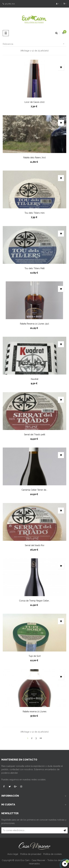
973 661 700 (9, 4)
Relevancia (34, 44)
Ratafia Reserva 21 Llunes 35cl (34, 324)
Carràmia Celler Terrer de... (34, 490)
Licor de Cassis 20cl (34, 102)
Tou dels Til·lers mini (34, 213)
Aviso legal (13, 854)
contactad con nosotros (21, 769)
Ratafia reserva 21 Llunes (35, 712)
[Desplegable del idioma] (64, 4)
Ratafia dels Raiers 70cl (34, 158)
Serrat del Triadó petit (35, 435)
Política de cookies (53, 854)
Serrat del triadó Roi (34, 545)
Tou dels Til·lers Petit (34, 268)
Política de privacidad (31, 854)
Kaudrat (35, 379)
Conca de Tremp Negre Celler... (35, 601)
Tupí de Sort (35, 656)
